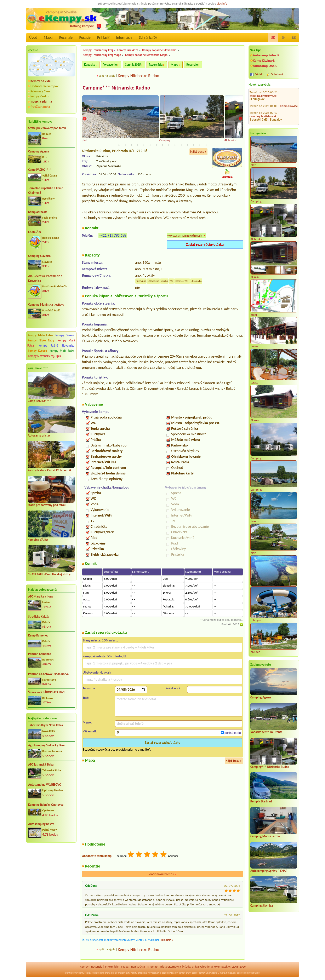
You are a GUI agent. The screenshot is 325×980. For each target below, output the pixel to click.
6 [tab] (150, 145)
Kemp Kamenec (38, 635)
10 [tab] (175, 145)
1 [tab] (119, 145)
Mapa (48, 38)
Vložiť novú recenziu (162, 874)
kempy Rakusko (252, 973)
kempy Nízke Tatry (41, 340)
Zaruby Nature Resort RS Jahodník (50, 470)
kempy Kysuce (37, 351)
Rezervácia (156, 65)
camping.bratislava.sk (263, 93)
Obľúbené (277, 74)
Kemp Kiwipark (264, 61)
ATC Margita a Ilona (41, 596)
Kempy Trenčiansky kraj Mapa (102, 55)
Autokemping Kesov (41, 824)
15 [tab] (206, 145)
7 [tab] (156, 145)
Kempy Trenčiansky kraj (98, 50)
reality (88, 973)
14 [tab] (200, 145)
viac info (222, 4)
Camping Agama (39, 151)
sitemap (153, 967)
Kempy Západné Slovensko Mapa (146, 55)
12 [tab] (187, 145)
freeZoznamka (40, 107)
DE (294, 38)
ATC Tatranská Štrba (41, 765)
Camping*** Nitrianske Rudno (270, 767)
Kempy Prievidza (128, 50)
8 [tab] (162, 145)
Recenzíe (66, 38)
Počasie (85, 38)
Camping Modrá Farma (265, 836)
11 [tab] (181, 145)
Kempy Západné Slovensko (159, 50)
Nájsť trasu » (198, 152)
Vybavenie (110, 65)
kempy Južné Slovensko (56, 346)
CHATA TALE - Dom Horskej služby (49, 574)
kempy (182, 973)
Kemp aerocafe (38, 212)
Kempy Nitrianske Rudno (138, 76)
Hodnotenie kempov (44, 86)
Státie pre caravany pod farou (47, 128)
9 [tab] (169, 145)
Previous (85, 119)
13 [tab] (194, 145)
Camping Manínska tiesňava (46, 305)
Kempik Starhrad (261, 801)
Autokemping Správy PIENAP (269, 871)
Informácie (124, 38)
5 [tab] (144, 145)
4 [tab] (138, 145)
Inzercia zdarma (41, 101)
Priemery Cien (40, 91)
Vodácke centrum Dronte (266, 732)
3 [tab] (131, 145)
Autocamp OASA (265, 66)
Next (240, 119)
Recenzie (192, 65)
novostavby (154, 973)
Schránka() (148, 38)
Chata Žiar (35, 232)
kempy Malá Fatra (40, 335)
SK (273, 38)
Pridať (258, 74)
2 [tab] (125, 145)
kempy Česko (39, 96)
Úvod (33, 38)
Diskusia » (167, 940)
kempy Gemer (65, 335)
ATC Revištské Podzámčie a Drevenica (45, 278)
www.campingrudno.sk (185, 236)
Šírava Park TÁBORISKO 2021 (47, 692)
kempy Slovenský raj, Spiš (44, 356)
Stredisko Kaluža (39, 617)
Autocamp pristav (39, 436)
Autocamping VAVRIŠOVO (45, 785)
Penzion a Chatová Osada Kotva (48, 674)
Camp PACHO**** (40, 170)
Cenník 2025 (133, 65)
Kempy (84, 967)
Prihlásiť (103, 38)
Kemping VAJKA (38, 540)
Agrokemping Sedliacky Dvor (47, 745)
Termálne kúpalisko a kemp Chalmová (46, 191)
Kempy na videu (41, 81)
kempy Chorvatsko (208, 973)
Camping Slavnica (39, 256)
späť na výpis (107, 76)
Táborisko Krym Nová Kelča (46, 725)
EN (284, 38)
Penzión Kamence (40, 654)
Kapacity (90, 65)
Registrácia (138, 967)
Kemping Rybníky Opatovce (46, 805)
